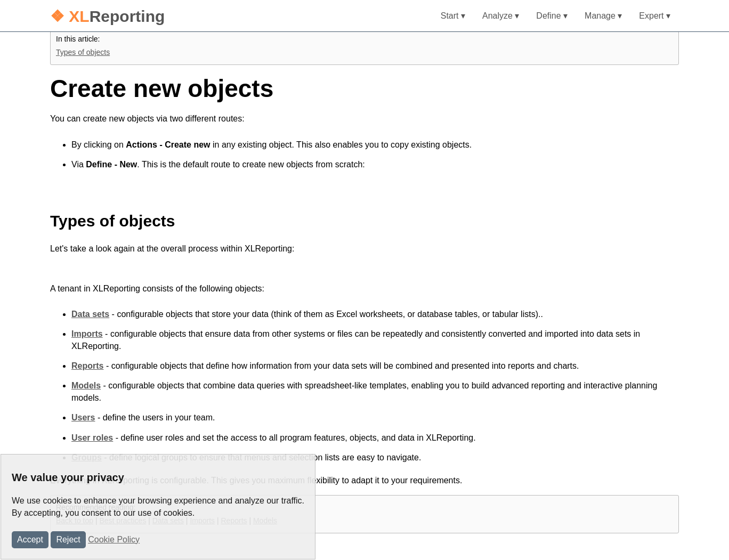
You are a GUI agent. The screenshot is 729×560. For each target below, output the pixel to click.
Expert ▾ (655, 16)
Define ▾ (552, 16)
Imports (87, 334)
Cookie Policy (114, 539)
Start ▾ (453, 16)
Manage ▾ (603, 16)
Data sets (90, 314)
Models (86, 385)
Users (83, 417)
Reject (68, 539)
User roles (92, 438)
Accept (30, 539)
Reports (87, 366)
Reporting (107, 16)
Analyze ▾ (501, 16)
